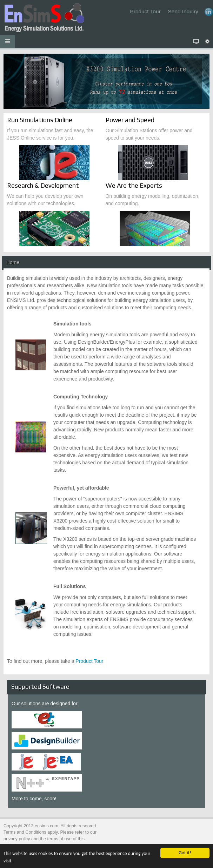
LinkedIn (209, 12)
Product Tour (89, 661)
